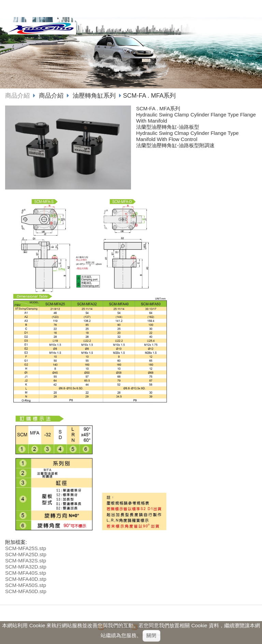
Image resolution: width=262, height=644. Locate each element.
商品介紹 (17, 96)
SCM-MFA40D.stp (26, 579)
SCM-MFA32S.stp (26, 561)
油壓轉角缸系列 (94, 96)
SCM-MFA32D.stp (26, 567)
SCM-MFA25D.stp (26, 554)
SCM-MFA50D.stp (26, 591)
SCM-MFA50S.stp (26, 585)
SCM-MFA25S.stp (26, 548)
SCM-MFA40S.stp (26, 573)
